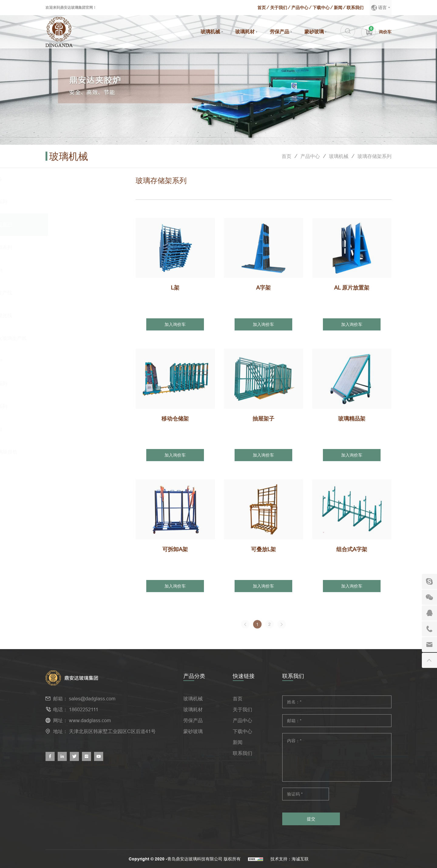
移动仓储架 (175, 419)
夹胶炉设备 (69, 179)
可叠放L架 (263, 549)
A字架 (263, 288)
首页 (262, 8)
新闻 (338, 8)
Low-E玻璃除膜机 (76, 452)
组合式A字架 (352, 549)
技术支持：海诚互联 (290, 859)
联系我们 (355, 8)
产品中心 (300, 8)
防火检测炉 (69, 361)
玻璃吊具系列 (71, 384)
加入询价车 (175, 324)
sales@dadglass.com (92, 699)
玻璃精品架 (352, 419)
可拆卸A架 (175, 549)
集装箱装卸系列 (73, 247)
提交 (311, 819)
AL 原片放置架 (352, 288)
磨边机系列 (69, 270)
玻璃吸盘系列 (71, 202)
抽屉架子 (263, 419)
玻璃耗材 (245, 32)
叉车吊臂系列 (71, 406)
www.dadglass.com (90, 720)
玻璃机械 (210, 32)
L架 (175, 288)
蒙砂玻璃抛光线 (73, 315)
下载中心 (321, 8)
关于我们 (279, 8)
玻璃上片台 (69, 429)
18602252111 (84, 709)
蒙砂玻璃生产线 (73, 293)
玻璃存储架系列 (374, 156)
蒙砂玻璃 (314, 32)
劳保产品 (279, 32)
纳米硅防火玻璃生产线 (81, 338)
